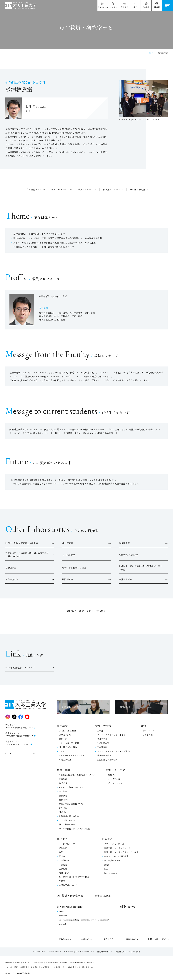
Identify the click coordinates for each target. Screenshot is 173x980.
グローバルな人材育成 (114, 844)
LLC (106, 869)
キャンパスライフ (67, 844)
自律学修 (63, 779)
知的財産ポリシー (105, 952)
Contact (62, 924)
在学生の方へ (87, 939)
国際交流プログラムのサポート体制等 (121, 852)
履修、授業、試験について (71, 804)
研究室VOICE (103, 896)
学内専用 (137, 952)
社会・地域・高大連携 (69, 743)
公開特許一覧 (59, 967)
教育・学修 (64, 770)
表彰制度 (63, 869)
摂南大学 (26, 962)
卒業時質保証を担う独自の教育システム (77, 775)
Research (63, 915)
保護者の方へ (109, 939)
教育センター (65, 800)
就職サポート (114, 775)
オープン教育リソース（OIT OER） (75, 829)
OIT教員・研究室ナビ (70, 896)
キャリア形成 (114, 779)
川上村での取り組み (68, 747)
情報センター (65, 873)
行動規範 (71, 967)
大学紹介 (62, 726)
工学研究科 (102, 747)
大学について (65, 735)
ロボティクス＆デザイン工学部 (111, 735)
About (61, 911)
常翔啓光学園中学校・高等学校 (82, 962)
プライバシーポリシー (85, 952)
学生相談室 (64, 860)
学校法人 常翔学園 (13, 962)
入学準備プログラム (68, 820)
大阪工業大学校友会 (85, 967)
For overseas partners (70, 906)
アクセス (63, 751)
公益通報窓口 (46, 967)
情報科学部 (102, 739)
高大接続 (63, 791)
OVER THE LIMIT (68, 731)
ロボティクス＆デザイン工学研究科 (113, 751)
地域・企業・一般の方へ (159, 939)
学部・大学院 (103, 726)
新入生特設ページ (67, 824)
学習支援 (63, 783)
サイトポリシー (39, 952)
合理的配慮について (68, 885)
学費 (61, 852)
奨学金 (62, 856)
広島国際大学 (38, 962)
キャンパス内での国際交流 (116, 856)
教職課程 (63, 796)
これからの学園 (12, 967)
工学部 (100, 731)
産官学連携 (148, 735)
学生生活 (62, 839)
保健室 (62, 881)
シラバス (63, 808)
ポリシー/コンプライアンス (72, 755)
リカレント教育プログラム (71, 787)
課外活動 (63, 848)
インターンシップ (116, 783)
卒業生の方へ (132, 939)
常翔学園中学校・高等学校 (56, 962)
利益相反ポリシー (123, 952)
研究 (143, 726)
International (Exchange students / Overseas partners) (84, 920)
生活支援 (63, 865)
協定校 (107, 865)
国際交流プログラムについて (117, 848)
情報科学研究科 (104, 755)
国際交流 (107, 839)
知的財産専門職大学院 (107, 760)
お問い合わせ (128, 906)
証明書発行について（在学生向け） (75, 877)
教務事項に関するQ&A (69, 816)
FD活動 (62, 812)
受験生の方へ (65, 939)
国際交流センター (112, 860)
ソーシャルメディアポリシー (61, 952)
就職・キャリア (116, 770)
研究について (149, 731)
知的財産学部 (103, 743)
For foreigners (111, 873)
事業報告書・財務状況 (29, 967)
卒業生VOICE (65, 760)
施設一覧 (63, 739)
